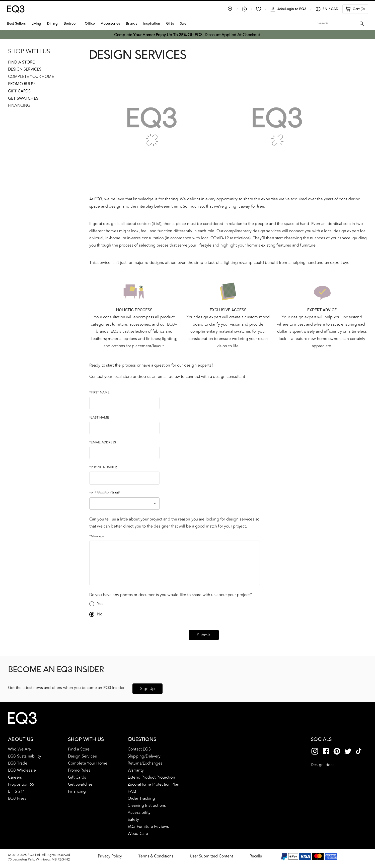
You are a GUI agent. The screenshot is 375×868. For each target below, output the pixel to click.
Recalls (256, 854)
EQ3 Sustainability (25, 754)
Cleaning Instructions (147, 803)
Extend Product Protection (151, 775)
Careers (15, 775)
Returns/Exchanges (145, 761)
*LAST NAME (99, 418)
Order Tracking (141, 796)
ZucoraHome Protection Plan (154, 782)
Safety (133, 818)
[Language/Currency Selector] (327, 9)
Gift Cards (19, 91)
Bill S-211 (17, 789)
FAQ (132, 789)
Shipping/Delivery (144, 754)
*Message (97, 536)
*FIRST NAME (99, 392)
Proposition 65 (21, 782)
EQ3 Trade (18, 761)
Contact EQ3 (139, 747)
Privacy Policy (110, 854)
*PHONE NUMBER (103, 467)
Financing (19, 105)
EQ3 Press (17, 796)
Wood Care (138, 832)
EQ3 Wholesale (22, 768)
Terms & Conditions (156, 854)
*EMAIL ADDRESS (103, 442)
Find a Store (21, 62)
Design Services (25, 69)
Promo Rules (22, 84)
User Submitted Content (211, 854)
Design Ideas (323, 763)
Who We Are (20, 747)
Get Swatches (23, 98)
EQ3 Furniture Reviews (148, 825)
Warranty (136, 768)
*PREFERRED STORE (105, 493)
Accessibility (139, 811)
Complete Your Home (31, 77)
